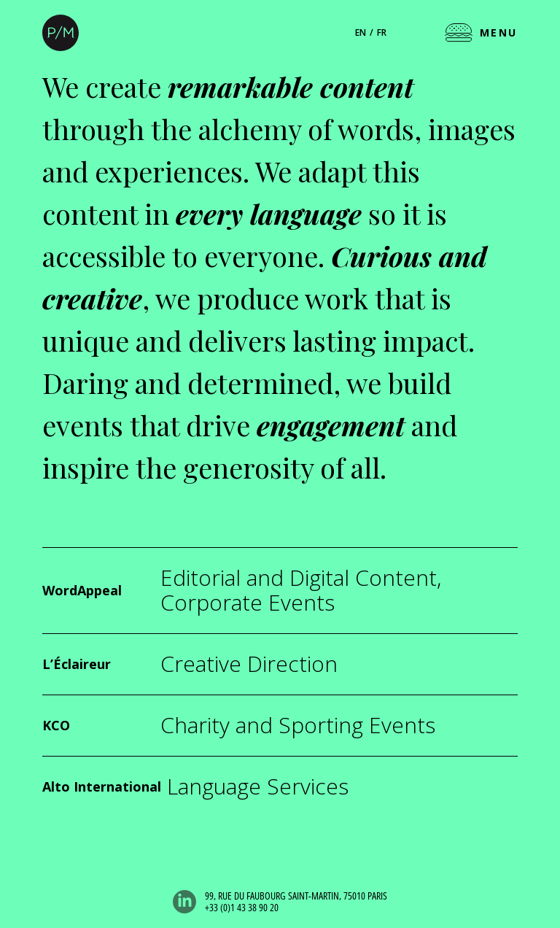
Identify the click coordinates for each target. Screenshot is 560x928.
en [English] (361, 32)
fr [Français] (382, 32)
